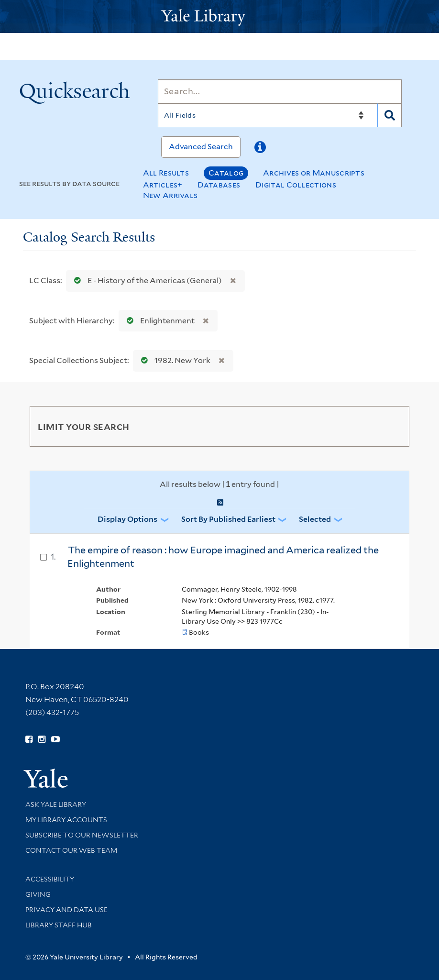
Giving (38, 894)
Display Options (127, 519)
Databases (219, 185)
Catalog (226, 173)
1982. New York (174, 360)
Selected (315, 519)
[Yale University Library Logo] (219, 17)
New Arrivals (170, 195)
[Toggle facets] (391, 426)
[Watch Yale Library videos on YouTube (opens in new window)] (55, 739)
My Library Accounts (66, 820)
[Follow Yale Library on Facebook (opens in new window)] (29, 739)
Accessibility (50, 879)
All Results (166, 173)
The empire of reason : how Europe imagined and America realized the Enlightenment (223, 557)
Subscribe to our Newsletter (82, 835)
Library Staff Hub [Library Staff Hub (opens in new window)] (59, 925)
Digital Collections (296, 185)
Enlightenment (159, 321)
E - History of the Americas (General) (146, 281)
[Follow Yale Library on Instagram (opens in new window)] (42, 739)
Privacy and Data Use (66, 910)
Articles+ (163, 185)
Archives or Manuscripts (314, 173)
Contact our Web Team (71, 850)
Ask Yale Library (56, 804)
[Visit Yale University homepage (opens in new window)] (46, 775)
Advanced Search (201, 147)
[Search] (280, 91)
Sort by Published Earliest (228, 519)
